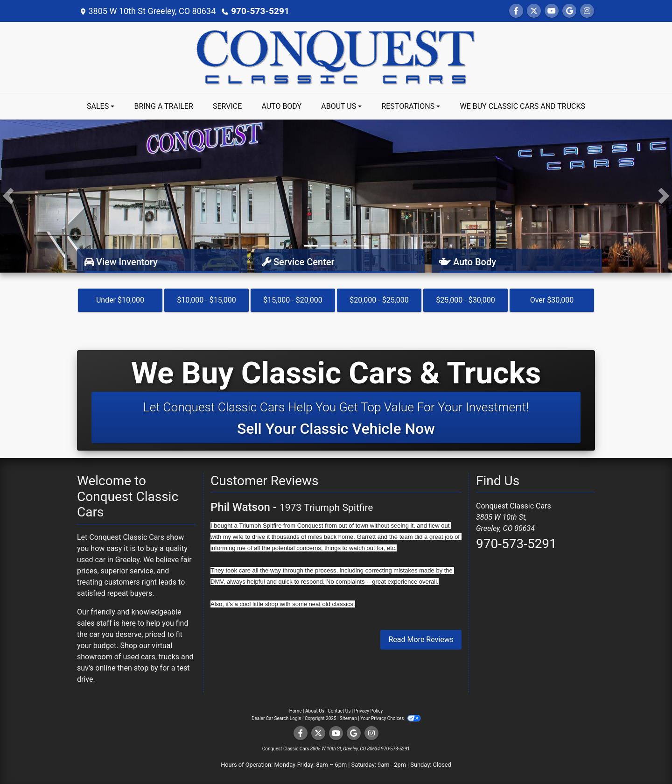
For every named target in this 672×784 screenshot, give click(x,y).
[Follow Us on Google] (569, 11)
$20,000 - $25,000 (379, 300)
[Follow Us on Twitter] (534, 11)
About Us (315, 711)
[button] (8, 196)
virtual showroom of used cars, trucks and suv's (135, 657)
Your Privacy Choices (390, 718)
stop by (146, 668)
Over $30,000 (552, 300)
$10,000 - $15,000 (206, 300)
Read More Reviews (421, 639)
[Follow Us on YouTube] (552, 11)
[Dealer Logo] (336, 57)
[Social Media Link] (587, 11)
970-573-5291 (258, 11)
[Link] (336, 195)
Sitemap (348, 718)
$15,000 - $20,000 (293, 300)
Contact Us (339, 711)
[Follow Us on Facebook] (516, 11)
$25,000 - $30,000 (465, 300)
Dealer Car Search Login (276, 718)
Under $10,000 (120, 300)
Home (296, 711)
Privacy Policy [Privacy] (369, 711)
